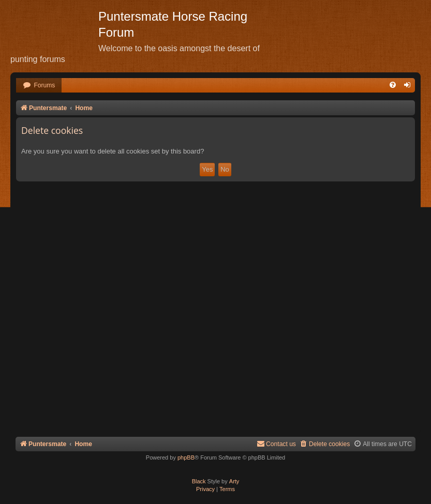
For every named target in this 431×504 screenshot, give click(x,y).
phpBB (186, 457)
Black (199, 481)
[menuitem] (39, 86)
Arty (234, 481)
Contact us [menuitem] (276, 444)
